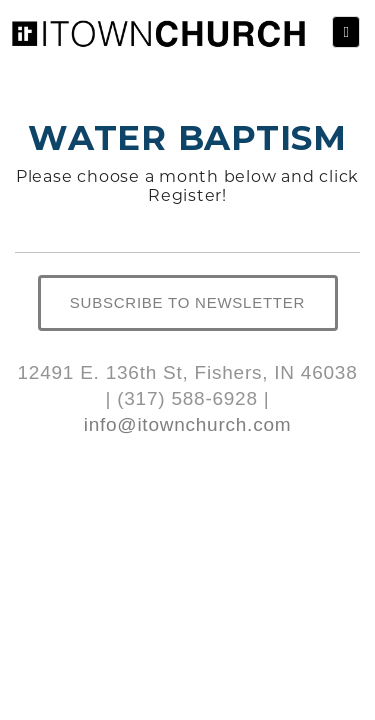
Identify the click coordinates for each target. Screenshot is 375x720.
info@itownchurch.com (188, 424)
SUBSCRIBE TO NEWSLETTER (187, 302)
